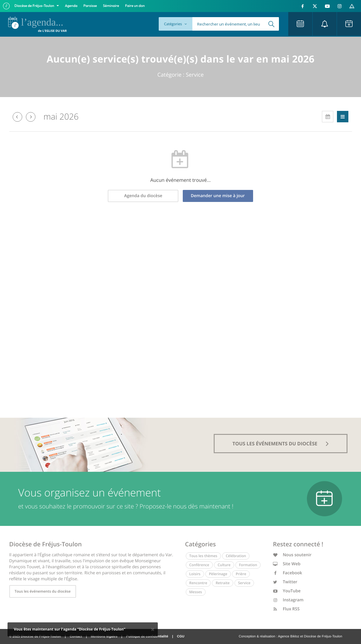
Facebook (288, 573)
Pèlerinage (218, 574)
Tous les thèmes (203, 556)
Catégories (176, 24)
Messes (196, 592)
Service (244, 583)
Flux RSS (286, 609)
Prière (241, 574)
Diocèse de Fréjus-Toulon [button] (35, 6)
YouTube (287, 591)
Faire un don (135, 6)
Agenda (71, 6)
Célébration (236, 556)
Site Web (287, 564)
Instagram (288, 600)
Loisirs (195, 574)
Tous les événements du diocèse (43, 591)
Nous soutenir (292, 555)
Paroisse (90, 6)
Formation (248, 565)
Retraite (222, 583)
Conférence (199, 565)
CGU (181, 636)
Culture (224, 565)
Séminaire (111, 6)
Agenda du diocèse (143, 196)
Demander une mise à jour (218, 196)
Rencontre (198, 583)
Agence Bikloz (289, 636)
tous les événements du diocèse (280, 444)
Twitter (285, 582)
